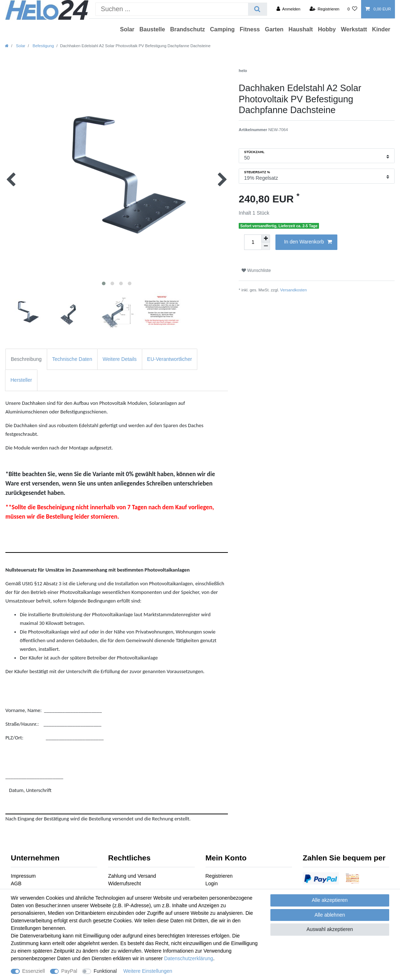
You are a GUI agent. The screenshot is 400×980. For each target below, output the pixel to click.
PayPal (69, 971)
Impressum (23, 876)
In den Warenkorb (308, 242)
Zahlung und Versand (132, 876)
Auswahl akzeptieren (330, 929)
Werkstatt (354, 29)
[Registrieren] (324, 9)
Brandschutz (187, 29)
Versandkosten (293, 290)
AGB (16, 883)
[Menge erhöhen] (266, 238)
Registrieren (219, 876)
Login (212, 883)
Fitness (250, 29)
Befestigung (42, 46)
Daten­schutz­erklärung (189, 958)
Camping (222, 29)
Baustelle (152, 29)
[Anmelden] (289, 9)
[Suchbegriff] (172, 9)
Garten (274, 29)
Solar (127, 29)
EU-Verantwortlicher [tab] (170, 359)
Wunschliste (256, 270)
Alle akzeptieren (330, 900)
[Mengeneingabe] (253, 242)
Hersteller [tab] (21, 380)
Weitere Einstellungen (148, 971)
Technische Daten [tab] (72, 359)
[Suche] (257, 9)
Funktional (105, 971)
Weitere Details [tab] (120, 359)
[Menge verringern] (266, 246)
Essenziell (34, 971)
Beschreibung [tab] (26, 359)
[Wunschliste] (352, 9)
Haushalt (301, 29)
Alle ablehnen (330, 915)
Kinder (381, 29)
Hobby (327, 29)
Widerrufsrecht (124, 883)
